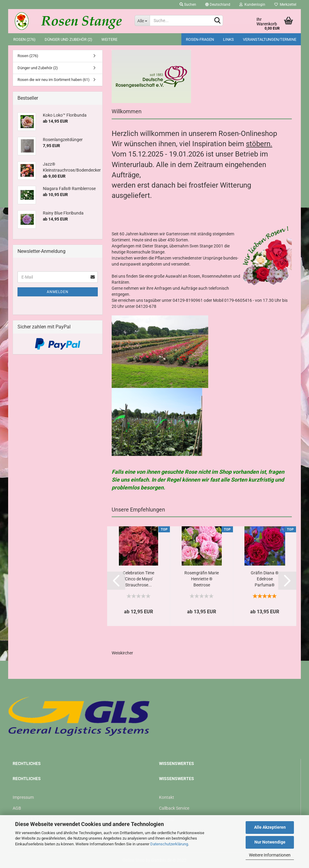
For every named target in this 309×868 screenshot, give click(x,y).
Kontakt (167, 797)
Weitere (109, 39)
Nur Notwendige (270, 842)
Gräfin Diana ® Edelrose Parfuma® (265, 579)
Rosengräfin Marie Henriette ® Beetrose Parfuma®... (202, 579)
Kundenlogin (252, 5)
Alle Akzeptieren (270, 827)
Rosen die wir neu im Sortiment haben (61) (54, 80)
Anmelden (58, 292)
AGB (17, 808)
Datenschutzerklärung (169, 844)
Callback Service (174, 808)
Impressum (23, 797)
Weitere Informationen (270, 855)
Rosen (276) (24, 39)
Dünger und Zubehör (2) (68, 39)
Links (228, 39)
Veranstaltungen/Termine (270, 39)
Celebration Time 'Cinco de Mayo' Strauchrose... (139, 579)
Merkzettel (285, 5)
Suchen (188, 5)
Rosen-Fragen (200, 39)
